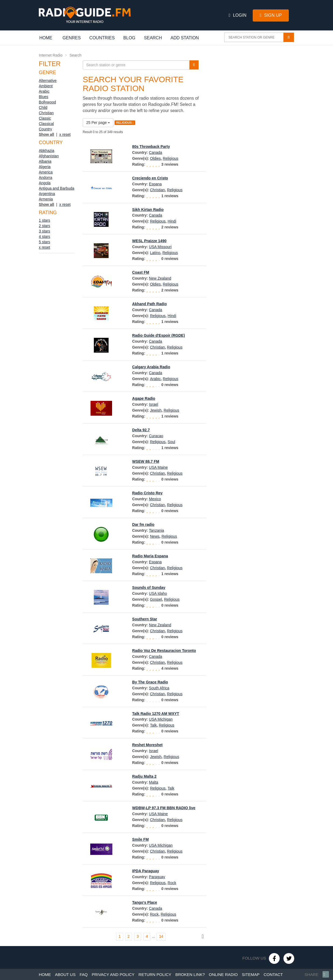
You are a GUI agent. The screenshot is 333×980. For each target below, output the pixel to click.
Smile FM (141, 839)
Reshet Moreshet (148, 745)
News (155, 536)
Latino (155, 253)
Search (153, 38)
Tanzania (157, 530)
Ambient (46, 86)
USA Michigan (161, 719)
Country (45, 129)
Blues (44, 97)
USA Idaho (158, 593)
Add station (185, 38)
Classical (46, 124)
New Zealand (160, 278)
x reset (65, 134)
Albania (45, 161)
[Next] (203, 937)
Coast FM (141, 272)
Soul (171, 442)
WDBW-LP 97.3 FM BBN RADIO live (164, 808)
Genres (72, 38)
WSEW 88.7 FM (146, 461)
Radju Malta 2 (144, 776)
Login (238, 15)
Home (49, 38)
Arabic (44, 91)
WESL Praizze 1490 (149, 241)
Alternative (48, 81)
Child (43, 107)
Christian (46, 113)
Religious (171, 158)
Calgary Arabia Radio (151, 367)
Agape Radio (144, 398)
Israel (154, 404)
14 (161, 936)
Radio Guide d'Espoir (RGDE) (159, 335)
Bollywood (47, 102)
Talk (153, 725)
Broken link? (190, 974)
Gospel (156, 599)
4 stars (44, 237)
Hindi (172, 221)
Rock (172, 883)
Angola (45, 183)
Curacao (156, 436)
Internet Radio (51, 55)
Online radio (223, 974)
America (46, 172)
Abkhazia (47, 151)
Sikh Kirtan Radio (148, 210)
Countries (102, 38)
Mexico (155, 499)
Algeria (45, 167)
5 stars (44, 242)
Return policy (155, 974)
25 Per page (98, 123)
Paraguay (157, 877)
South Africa (159, 688)
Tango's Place (145, 902)
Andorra (46, 178)
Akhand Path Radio (150, 304)
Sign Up (271, 15)
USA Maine (158, 467)
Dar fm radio (143, 524)
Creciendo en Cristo (150, 178)
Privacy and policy (113, 974)
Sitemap (251, 974)
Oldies (155, 158)
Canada (156, 152)
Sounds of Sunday (149, 588)
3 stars (44, 231)
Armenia (46, 199)
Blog (129, 38)
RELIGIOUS (125, 123)
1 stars (44, 220)
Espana (155, 184)
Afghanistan (49, 156)
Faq (84, 974)
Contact (273, 974)
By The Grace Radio (150, 682)
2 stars (44, 226)
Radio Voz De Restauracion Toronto (164, 651)
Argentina (47, 194)
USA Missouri (160, 247)
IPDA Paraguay (146, 871)
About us (65, 974)
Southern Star (145, 619)
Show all (46, 134)
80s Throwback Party (151, 147)
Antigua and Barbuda (57, 188)
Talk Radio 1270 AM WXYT (156, 714)
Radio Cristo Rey (148, 493)
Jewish (156, 410)
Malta (154, 782)
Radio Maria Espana (150, 556)
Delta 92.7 (141, 430)
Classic (45, 118)
